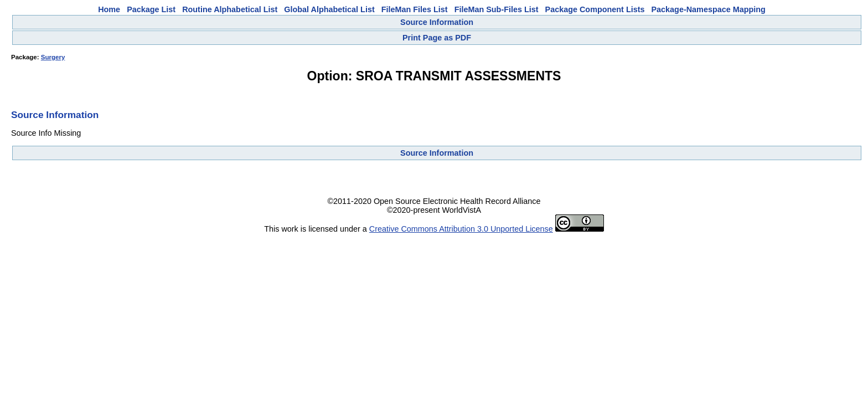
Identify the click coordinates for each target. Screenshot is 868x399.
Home (109, 9)
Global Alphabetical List (329, 9)
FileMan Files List (415, 9)
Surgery (53, 57)
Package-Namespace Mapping (709, 9)
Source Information (437, 22)
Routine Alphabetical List (230, 9)
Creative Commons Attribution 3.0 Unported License (461, 229)
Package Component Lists (595, 9)
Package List (151, 9)
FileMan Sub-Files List (497, 9)
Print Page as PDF (437, 38)
